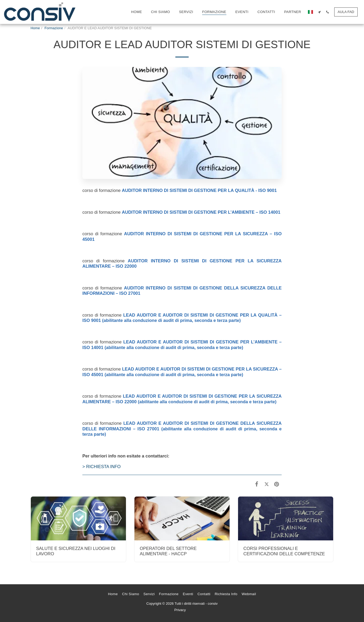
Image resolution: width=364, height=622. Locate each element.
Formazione (54, 28)
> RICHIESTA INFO (101, 466)
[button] (319, 12)
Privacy (180, 610)
